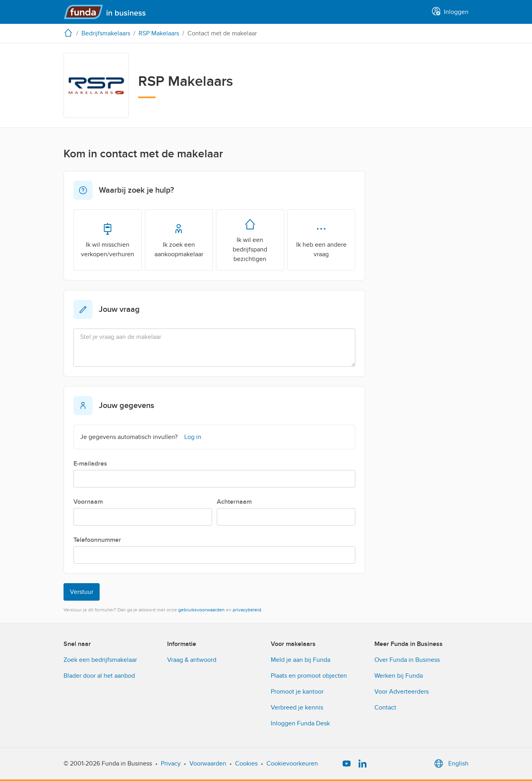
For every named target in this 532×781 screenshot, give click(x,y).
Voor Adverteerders (402, 692)
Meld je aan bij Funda (301, 660)
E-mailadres (90, 464)
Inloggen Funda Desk (300, 723)
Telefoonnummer (97, 540)
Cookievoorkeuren (292, 764)
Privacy (171, 764)
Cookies (246, 764)
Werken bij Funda (399, 676)
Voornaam (88, 502)
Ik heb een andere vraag (321, 240)
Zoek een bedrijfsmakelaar (100, 660)
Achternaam (234, 502)
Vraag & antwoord (192, 660)
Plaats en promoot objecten (309, 676)
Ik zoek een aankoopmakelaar (179, 240)
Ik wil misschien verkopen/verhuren (108, 240)
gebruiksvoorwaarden (201, 610)
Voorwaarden (208, 764)
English (450, 764)
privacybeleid (247, 610)
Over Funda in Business (407, 660)
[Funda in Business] (108, 12)
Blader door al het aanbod (99, 676)
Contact (385, 708)
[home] (70, 33)
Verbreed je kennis (297, 708)
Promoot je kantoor (297, 692)
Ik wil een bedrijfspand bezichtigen (250, 240)
